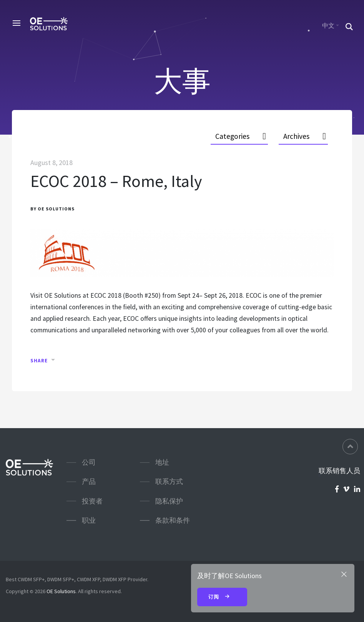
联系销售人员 (339, 471)
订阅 (222, 597)
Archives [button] (296, 136)
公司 (89, 462)
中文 (328, 25)
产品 (89, 481)
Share (39, 361)
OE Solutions (61, 591)
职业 (89, 520)
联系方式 (169, 481)
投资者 (92, 501)
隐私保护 (169, 501)
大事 (182, 81)
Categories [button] (232, 136)
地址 (162, 462)
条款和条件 (173, 520)
